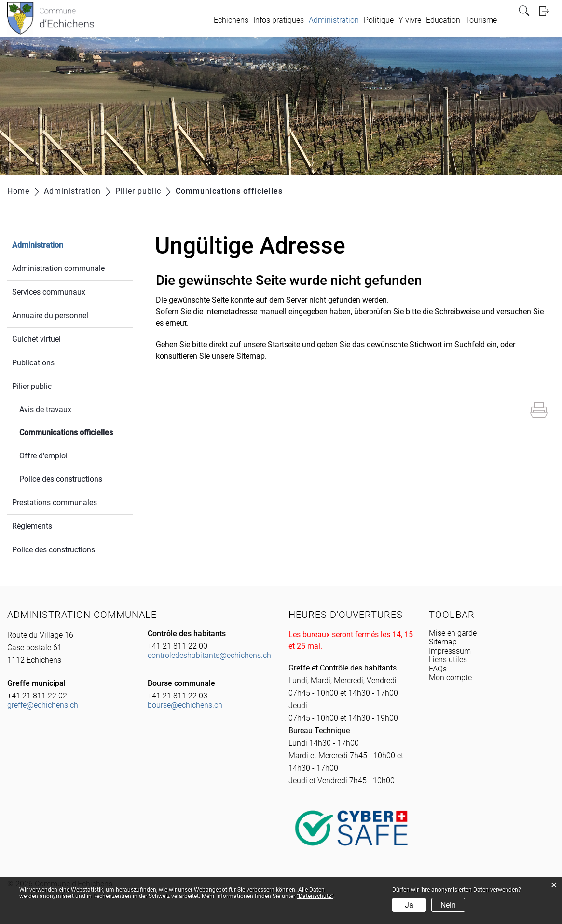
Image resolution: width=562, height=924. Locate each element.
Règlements (32, 526)
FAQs (438, 669)
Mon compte (450, 677)
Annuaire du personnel (50, 315)
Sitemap (443, 642)
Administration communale (58, 268)
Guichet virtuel (36, 339)
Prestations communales (55, 502)
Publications (33, 363)
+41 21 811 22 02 (37, 696)
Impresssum (450, 651)
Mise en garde (453, 633)
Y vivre (410, 20)
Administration (334, 20)
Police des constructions (61, 479)
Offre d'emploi (43, 456)
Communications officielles (76, 432)
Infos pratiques (279, 20)
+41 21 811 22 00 (178, 646)
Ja (409, 905)
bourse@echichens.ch (185, 705)
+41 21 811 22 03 (178, 696)
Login (547, 11)
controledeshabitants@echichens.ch (209, 655)
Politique (379, 20)
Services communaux (49, 292)
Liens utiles (448, 660)
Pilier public (32, 386)
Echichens (231, 20)
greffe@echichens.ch (43, 705)
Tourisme (481, 20)
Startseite (284, 344)
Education (443, 20)
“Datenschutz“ (315, 896)
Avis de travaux (45, 409)
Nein (448, 905)
